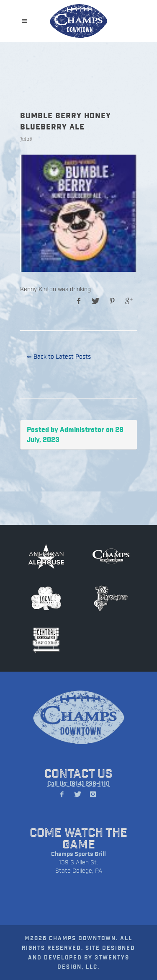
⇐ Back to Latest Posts (59, 356)
